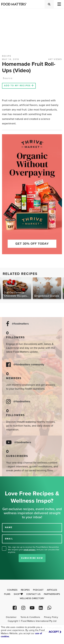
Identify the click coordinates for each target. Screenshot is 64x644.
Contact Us (33, 594)
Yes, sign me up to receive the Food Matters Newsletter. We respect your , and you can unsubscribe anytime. (34, 550)
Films (7, 594)
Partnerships (52, 594)
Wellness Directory (32, 598)
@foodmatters (20, 324)
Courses (12, 590)
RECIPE (7, 56)
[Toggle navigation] (59, 4)
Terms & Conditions (30, 617)
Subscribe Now (32, 558)
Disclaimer (11, 617)
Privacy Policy (51, 617)
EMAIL (9, 539)
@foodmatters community (29, 365)
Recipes (25, 590)
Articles (52, 590)
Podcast (38, 590)
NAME (9, 527)
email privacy (29, 550)
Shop (18, 594)
